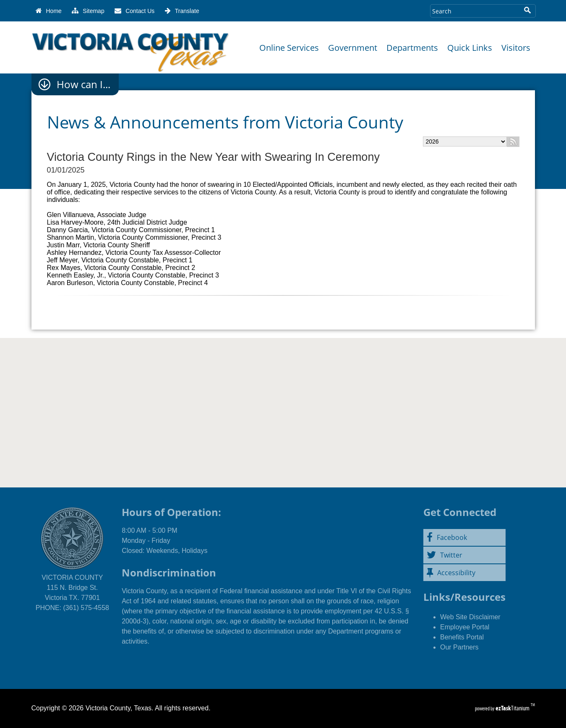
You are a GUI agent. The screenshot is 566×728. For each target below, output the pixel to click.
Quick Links (470, 48)
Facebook (447, 537)
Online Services (289, 48)
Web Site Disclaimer (470, 617)
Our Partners (459, 647)
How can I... (83, 84)
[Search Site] (475, 11)
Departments (412, 48)
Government (353, 48)
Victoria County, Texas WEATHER (283, 406)
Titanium (513, 708)
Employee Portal (465, 627)
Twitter (445, 555)
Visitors (516, 48)
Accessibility (451, 573)
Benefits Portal (462, 637)
